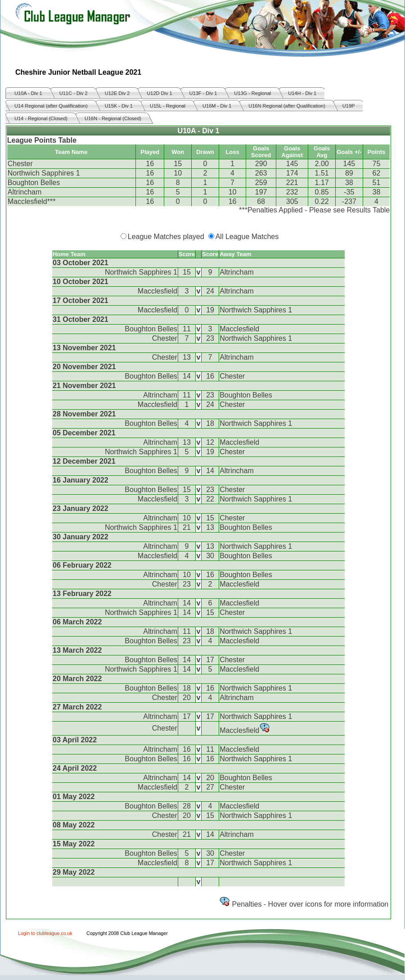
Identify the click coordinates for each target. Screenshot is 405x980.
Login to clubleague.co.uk (45, 933)
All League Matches (247, 237)
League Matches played (166, 237)
